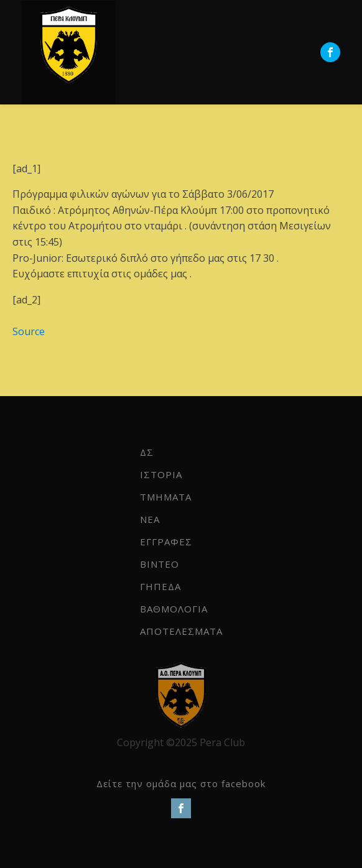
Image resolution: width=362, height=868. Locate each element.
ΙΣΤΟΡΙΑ (161, 474)
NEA (150, 519)
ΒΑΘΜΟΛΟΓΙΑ (174, 609)
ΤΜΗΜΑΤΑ (166, 497)
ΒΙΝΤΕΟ (160, 564)
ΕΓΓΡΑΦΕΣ (166, 542)
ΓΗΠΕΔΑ (160, 586)
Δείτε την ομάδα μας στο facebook (181, 783)
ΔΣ (147, 452)
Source (29, 331)
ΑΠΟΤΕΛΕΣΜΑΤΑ (181, 631)
